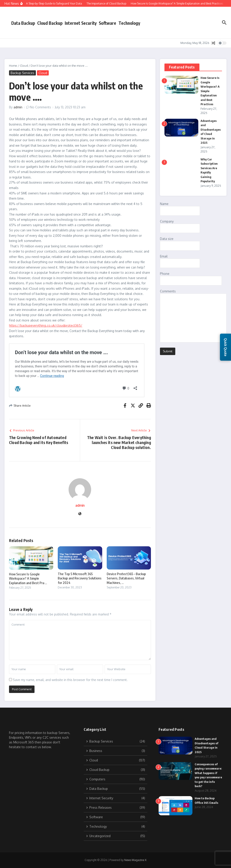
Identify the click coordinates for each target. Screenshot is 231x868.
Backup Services (22, 73)
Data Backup (23, 23)
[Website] (80, 514)
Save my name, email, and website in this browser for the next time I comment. (70, 680)
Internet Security (81, 23)
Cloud (24, 66)
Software (107, 23)
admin (18, 107)
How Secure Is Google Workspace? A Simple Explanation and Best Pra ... (28, 578)
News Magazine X (135, 860)
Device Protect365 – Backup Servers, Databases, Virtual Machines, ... (126, 578)
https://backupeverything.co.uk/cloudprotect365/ (46, 325)
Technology (129, 23)
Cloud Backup (50, 23)
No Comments (40, 107)
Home (13, 66)
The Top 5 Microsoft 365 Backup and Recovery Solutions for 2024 (80, 578)
